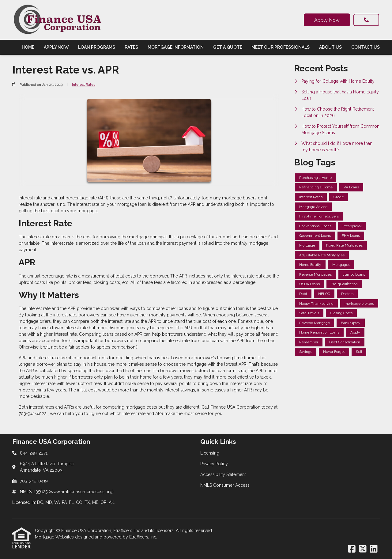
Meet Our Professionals (281, 47)
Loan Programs (97, 47)
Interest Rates (84, 85)
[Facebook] (352, 549)
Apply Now (327, 20)
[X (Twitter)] (363, 549)
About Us (330, 47)
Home (28, 47)
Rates (131, 47)
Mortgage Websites (55, 537)
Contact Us (366, 47)
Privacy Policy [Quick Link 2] (214, 464)
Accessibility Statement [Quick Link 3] (223, 474)
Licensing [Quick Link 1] (210, 453)
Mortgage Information (176, 47)
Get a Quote (228, 47)
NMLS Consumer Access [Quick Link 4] (225, 485)
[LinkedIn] (374, 549)
